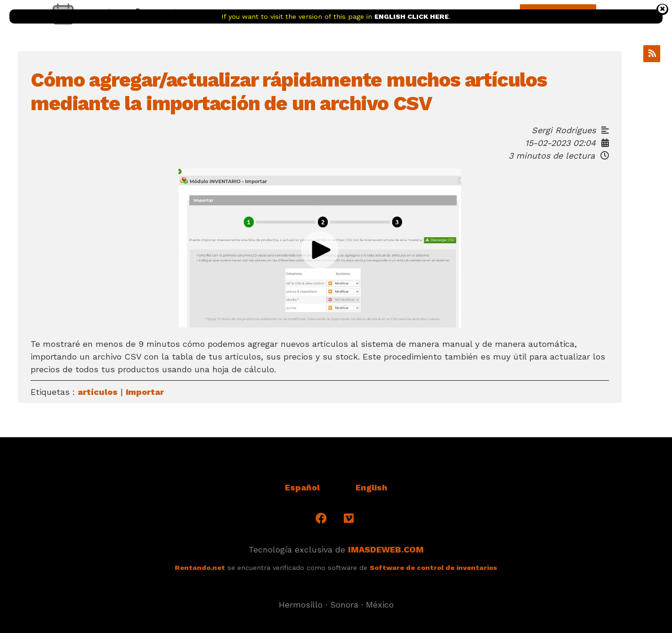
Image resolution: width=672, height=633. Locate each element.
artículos (98, 392)
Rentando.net (200, 568)
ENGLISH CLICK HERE (412, 16)
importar (145, 392)
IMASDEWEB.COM (386, 549)
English (372, 487)
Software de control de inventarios (433, 568)
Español (302, 487)
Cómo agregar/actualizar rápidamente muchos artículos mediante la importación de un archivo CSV (289, 92)
